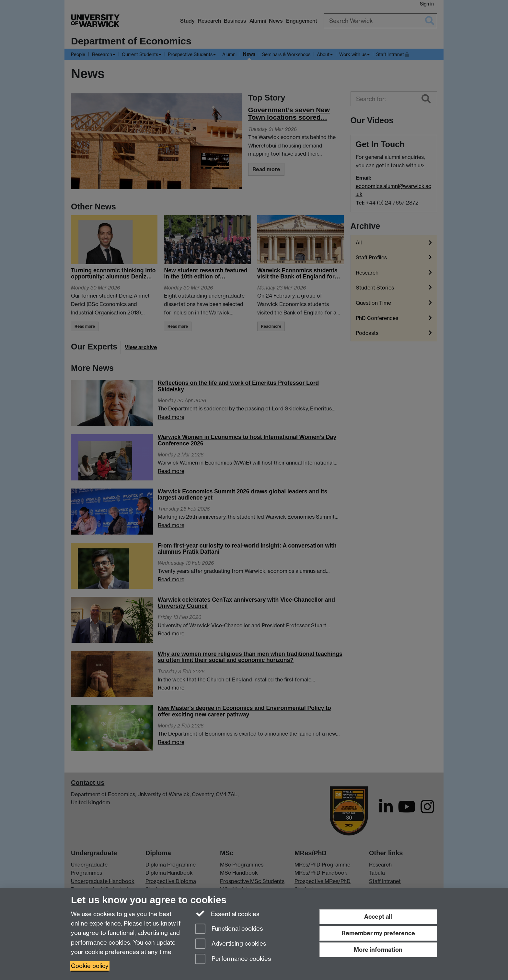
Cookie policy (90, 966)
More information (378, 950)
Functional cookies (229, 929)
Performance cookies (233, 959)
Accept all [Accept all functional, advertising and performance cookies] (378, 917)
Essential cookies (227, 914)
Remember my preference (378, 933)
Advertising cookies (231, 944)
